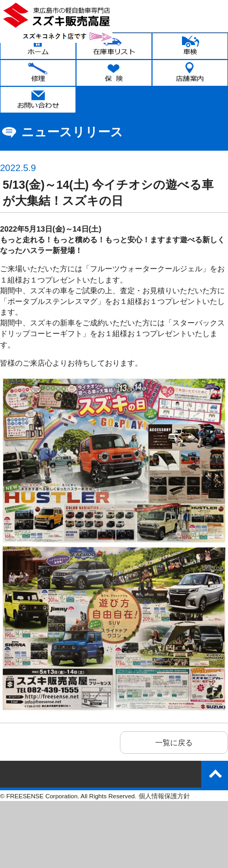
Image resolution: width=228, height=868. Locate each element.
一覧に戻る (174, 743)
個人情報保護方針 (164, 796)
